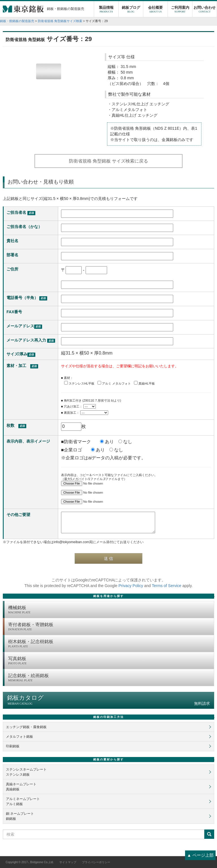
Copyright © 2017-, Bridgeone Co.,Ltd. (30, 862)
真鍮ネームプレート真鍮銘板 (21, 787)
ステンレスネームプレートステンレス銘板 (26, 772)
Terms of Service (166, 586)
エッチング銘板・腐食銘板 (26, 727)
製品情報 (106, 10)
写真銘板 (110, 661)
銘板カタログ (108, 700)
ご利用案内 (180, 10)
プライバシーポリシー (96, 862)
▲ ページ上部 (200, 855)
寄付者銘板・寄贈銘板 (110, 627)
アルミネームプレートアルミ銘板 (23, 801)
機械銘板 (110, 610)
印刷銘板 (13, 746)
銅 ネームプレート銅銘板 (20, 816)
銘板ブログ (131, 10)
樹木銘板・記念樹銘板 (110, 644)
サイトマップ (68, 862)
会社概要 (155, 10)
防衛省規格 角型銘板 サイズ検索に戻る (109, 161)
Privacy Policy (131, 586)
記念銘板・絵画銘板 (110, 678)
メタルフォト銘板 (19, 737)
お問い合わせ (205, 10)
